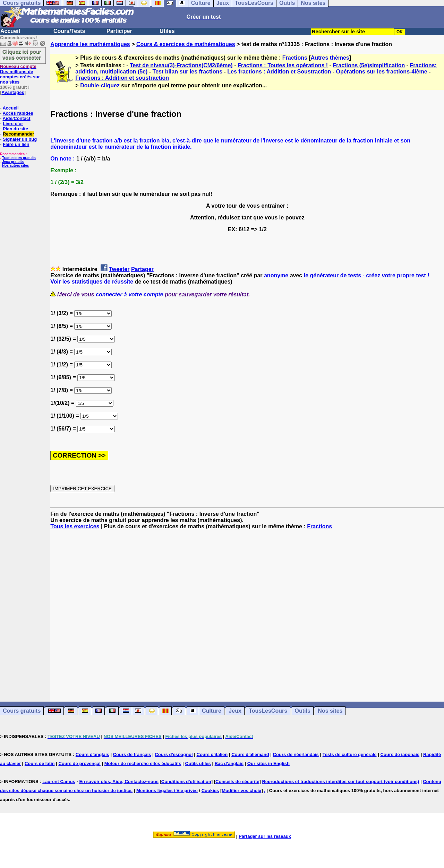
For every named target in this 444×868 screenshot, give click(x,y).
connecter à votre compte (130, 294)
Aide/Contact (16, 118)
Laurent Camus (59, 782)
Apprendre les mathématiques (90, 44)
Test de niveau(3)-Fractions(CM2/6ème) (181, 65)
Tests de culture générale (350, 754)
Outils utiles (198, 763)
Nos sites (330, 711)
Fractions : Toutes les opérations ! (283, 65)
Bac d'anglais (229, 763)
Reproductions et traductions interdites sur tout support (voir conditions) (340, 782)
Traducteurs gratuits (19, 158)
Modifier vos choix (241, 791)
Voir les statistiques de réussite (92, 282)
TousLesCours (268, 711)
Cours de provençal (79, 763)
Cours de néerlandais (296, 754)
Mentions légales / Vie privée (167, 791)
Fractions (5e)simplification (369, 65)
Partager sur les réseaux (265, 836)
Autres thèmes (330, 58)
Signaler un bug (20, 139)
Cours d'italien (212, 754)
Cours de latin (40, 763)
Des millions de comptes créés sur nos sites (20, 74)
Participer (119, 31)
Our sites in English (268, 763)
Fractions (295, 58)
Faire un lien (16, 144)
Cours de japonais (400, 754)
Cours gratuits (22, 711)
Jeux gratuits (13, 162)
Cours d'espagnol (174, 754)
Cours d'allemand (250, 754)
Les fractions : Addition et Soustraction (279, 72)
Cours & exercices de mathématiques (186, 44)
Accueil (10, 31)
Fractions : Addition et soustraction (122, 78)
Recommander (18, 134)
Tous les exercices (75, 526)
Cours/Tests (69, 31)
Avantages (13, 92)
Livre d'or (13, 124)
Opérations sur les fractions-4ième (382, 72)
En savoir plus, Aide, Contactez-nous (119, 782)
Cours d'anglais (92, 754)
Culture (212, 711)
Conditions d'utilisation (186, 782)
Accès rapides (18, 113)
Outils (303, 711)
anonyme (276, 275)
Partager (142, 269)
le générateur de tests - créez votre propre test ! (367, 275)
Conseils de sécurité (237, 782)
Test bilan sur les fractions (188, 72)
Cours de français (132, 754)
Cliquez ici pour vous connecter (22, 54)
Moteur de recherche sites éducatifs (143, 763)
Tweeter (119, 269)
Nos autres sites (15, 166)
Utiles (167, 31)
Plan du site (15, 129)
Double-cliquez (100, 85)
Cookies (210, 791)
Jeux (235, 711)
